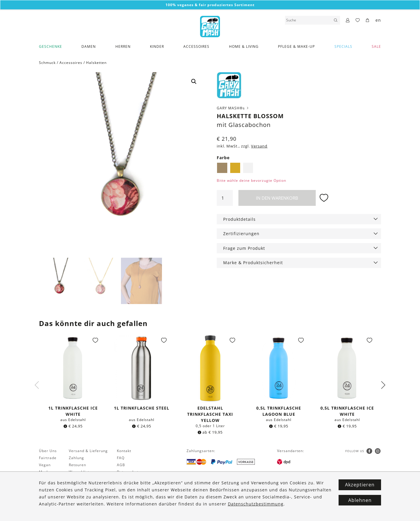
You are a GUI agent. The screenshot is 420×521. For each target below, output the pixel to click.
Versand (259, 146)
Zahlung (76, 458)
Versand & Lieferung (88, 451)
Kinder (157, 46)
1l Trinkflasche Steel (142, 408)
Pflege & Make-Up (296, 46)
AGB (121, 465)
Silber (248, 168)
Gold (235, 168)
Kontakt (124, 451)
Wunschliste (80, 472)
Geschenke (51, 46)
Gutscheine (80, 479)
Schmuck (47, 63)
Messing (222, 168)
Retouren (77, 465)
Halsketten (96, 63)
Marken (46, 472)
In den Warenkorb (277, 198)
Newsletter (49, 479)
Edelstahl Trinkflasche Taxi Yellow (210, 414)
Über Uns (48, 451)
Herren (123, 46)
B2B (73, 486)
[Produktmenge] (225, 198)
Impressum (127, 479)
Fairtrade (48, 458)
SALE (376, 46)
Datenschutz (129, 472)
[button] (194, 82)
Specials (343, 46)
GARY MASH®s (233, 108)
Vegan (45, 465)
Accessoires (196, 46)
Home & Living (244, 46)
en (378, 20)
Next (383, 385)
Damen (89, 46)
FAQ (121, 458)
